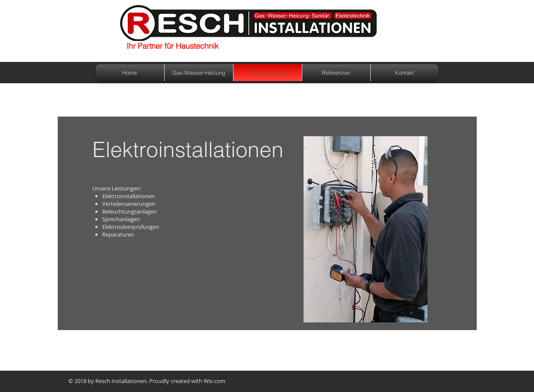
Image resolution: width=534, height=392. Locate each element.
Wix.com (214, 381)
